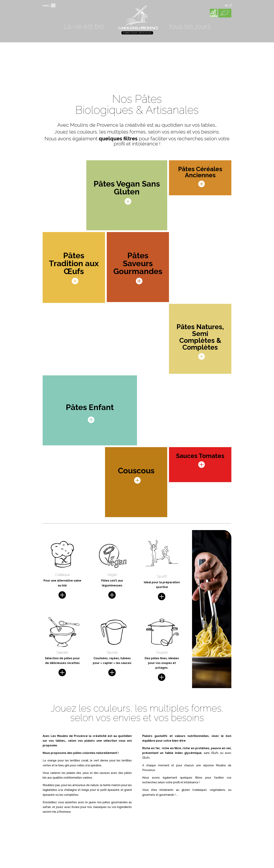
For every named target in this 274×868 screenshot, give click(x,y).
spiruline (96, 765)
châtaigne (70, 790)
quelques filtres (118, 139)
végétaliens (217, 790)
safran (47, 807)
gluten (186, 790)
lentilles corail (79, 760)
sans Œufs (211, 753)
